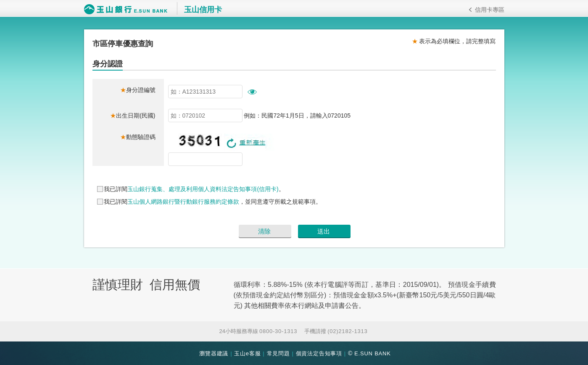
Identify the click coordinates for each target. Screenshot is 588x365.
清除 (264, 231)
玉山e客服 (247, 353)
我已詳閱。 (194, 189)
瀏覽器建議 (214, 353)
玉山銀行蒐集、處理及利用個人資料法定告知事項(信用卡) (203, 189)
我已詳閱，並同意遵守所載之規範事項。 (213, 202)
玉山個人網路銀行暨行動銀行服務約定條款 (183, 202)
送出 (324, 231)
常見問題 (278, 353)
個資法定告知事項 (319, 353)
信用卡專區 (487, 9)
